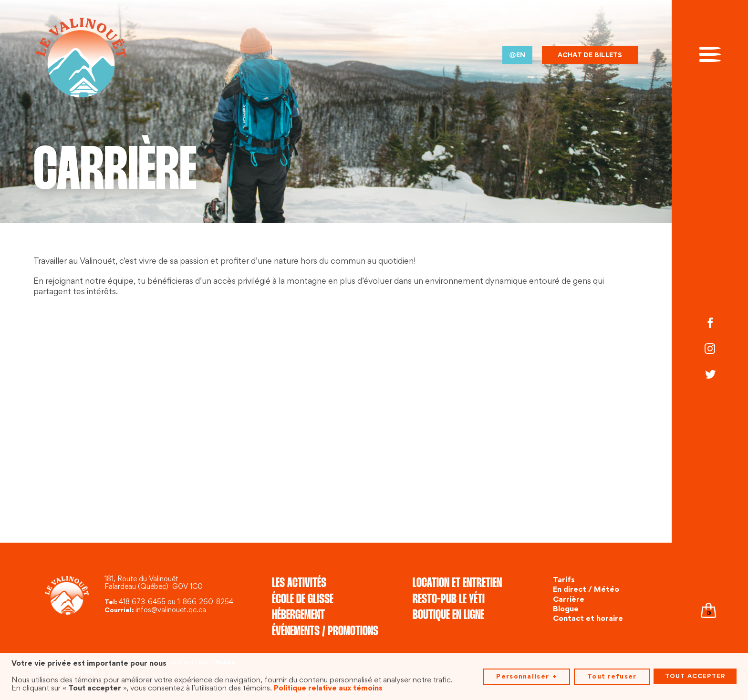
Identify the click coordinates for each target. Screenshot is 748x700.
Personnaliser (526, 675)
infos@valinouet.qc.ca (171, 611)
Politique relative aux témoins (328, 686)
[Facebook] (710, 324)
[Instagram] (710, 350)
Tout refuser (612, 674)
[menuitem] (517, 55)
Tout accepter (695, 674)
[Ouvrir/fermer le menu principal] (710, 53)
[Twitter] (710, 376)
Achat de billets (590, 56)
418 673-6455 (142, 602)
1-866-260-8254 (205, 602)
